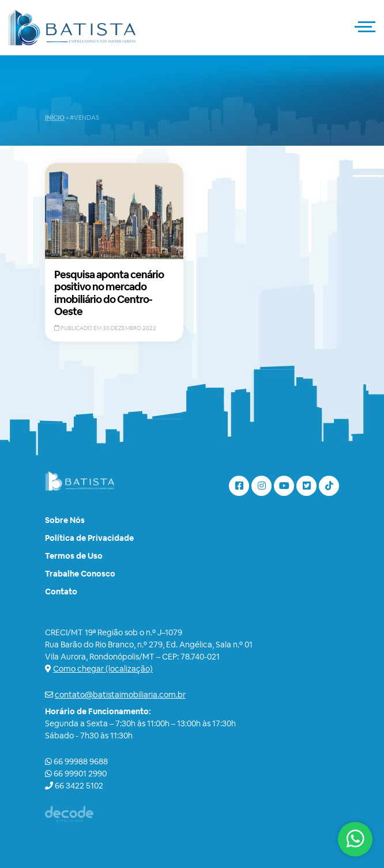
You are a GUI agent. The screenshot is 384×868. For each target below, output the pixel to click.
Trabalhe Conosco (80, 574)
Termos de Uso (74, 556)
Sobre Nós (65, 520)
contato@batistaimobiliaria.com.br (120, 695)
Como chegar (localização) (103, 669)
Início (55, 117)
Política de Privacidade (89, 538)
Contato (61, 592)
